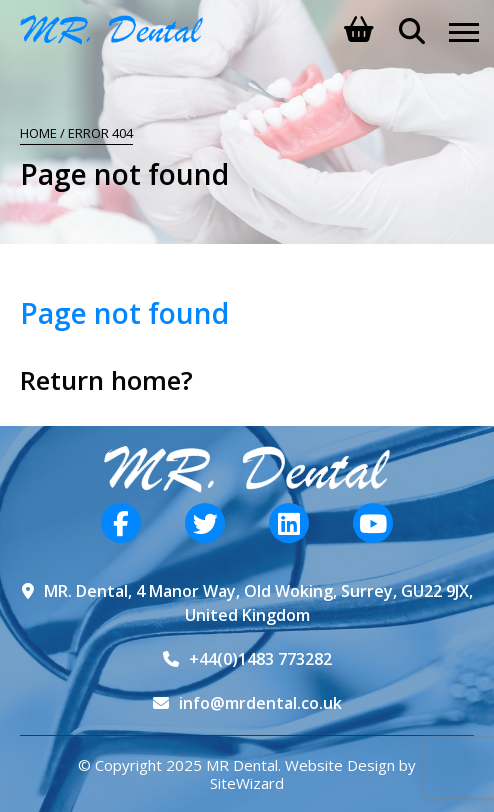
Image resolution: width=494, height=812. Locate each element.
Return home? (106, 380)
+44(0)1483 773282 (260, 659)
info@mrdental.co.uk (260, 703)
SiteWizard (247, 783)
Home (38, 133)
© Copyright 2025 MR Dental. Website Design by (247, 765)
